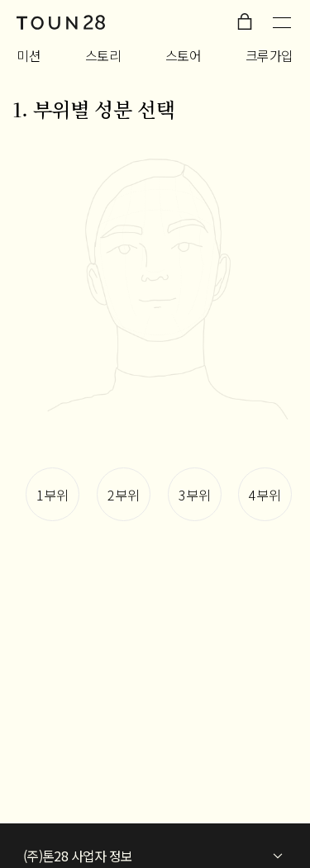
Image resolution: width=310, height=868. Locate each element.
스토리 (103, 55)
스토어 (184, 55)
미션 (29, 55)
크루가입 (269, 55)
